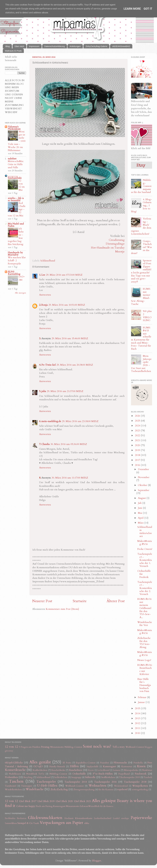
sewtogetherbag (140, 790)
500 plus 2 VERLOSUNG (147, 316)
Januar (142, 702)
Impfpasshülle (93, 767)
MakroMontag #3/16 (145, 654)
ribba (87, 823)
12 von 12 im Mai (22, 185)
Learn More (132, 9)
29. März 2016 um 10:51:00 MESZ (67, 305)
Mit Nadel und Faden (16, 225)
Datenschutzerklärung (55, 46)
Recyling (28, 777)
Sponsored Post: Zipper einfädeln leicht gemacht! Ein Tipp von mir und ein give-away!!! (141, 271)
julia (44, 391)
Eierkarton (22, 818)
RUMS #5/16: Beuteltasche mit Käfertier (145, 670)
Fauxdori (105, 763)
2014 (138, 713)
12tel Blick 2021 (82, 801)
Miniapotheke (131, 770)
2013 (138, 718)
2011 (138, 728)
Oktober (143, 485)
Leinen (117, 770)
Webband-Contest (135, 747)
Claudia (45, 444)
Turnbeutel (11, 786)
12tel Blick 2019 (46, 801)
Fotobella (138, 763)
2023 (138, 431)
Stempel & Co (25, 823)
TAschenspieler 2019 (129, 777)
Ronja (45, 305)
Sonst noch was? (97, 746)
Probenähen (11, 777)
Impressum (34, 46)
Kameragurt (109, 766)
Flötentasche (120, 763)
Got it (148, 9)
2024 (138, 426)
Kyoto (91, 770)
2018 (138, 455)
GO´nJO (38, 766)
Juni (140, 508)
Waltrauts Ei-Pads (13, 51)
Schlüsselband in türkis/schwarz (145, 532)
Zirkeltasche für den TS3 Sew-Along (144, 643)
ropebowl (122, 789)
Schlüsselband (48, 261)
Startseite (80, 601)
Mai (140, 513)
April (141, 518)
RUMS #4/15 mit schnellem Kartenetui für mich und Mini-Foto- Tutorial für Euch (141, 338)
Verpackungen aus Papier (61, 823)
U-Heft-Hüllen (47, 786)
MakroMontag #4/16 (145, 632)
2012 (138, 723)
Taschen (16, 781)
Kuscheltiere (76, 770)
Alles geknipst (104, 801)
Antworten (45, 295)
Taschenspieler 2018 (135, 782)
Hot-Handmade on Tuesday (108, 248)
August (142, 498)
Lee (43, 275)
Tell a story (119, 747)
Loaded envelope (121, 818)
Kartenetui (127, 766)
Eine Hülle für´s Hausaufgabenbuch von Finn (144, 685)
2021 (138, 440)
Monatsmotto (57, 747)
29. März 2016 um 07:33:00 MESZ (64, 275)
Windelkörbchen (13, 790)
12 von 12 (11, 747)
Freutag (45, 747)
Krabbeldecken (40, 770)
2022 (138, 435)
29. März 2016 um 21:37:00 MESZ (65, 391)
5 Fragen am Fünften (30, 747)
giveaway (9, 751)
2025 (138, 421)
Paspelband (124, 774)
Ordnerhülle (79, 774)
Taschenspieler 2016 (105, 782)
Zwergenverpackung (84, 790)
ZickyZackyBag (59, 789)
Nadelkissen (15, 774)
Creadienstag (117, 240)
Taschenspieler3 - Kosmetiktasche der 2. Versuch (145, 588)
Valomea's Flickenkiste (14, 128)
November (144, 477)
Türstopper (27, 786)
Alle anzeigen (20, 293)
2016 (138, 465)
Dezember (143, 469)
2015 (138, 708)
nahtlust (12, 159)
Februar (142, 697)
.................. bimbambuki (15, 177)
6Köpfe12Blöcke (14, 763)
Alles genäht (40, 762)
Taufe (36, 823)
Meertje (120, 252)
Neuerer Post (42, 601)
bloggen (148, 747)
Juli (140, 503)
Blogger (97, 861)
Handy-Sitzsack (57, 766)
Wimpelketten (140, 786)
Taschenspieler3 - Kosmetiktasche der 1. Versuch (145, 560)
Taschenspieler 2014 (76, 782)
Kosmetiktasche (15, 770)
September (144, 490)
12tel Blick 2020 (64, 801)
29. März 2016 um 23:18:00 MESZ (80, 421)
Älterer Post (116, 601)
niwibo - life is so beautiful (16, 199)
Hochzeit (69, 818)
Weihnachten (97, 786)
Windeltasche (35, 789)
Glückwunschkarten (45, 818)
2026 (138, 416)
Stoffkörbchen (108, 777)
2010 (138, 733)
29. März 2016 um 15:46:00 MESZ (70, 338)
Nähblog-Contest (73, 747)
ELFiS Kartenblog (14, 273)
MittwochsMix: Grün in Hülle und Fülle (16, 164)
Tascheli (148, 777)
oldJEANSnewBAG (121, 46)
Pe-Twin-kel (49, 365)
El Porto (67, 763)
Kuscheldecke (58, 770)
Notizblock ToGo (35, 774)
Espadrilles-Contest (86, 763)
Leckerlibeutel (103, 770)
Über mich (19, 46)
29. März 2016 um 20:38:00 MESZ (75, 365)
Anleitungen (75, 46)
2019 (138, 450)
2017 (138, 460)
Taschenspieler (46, 782)
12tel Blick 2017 (28, 801)
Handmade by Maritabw (15, 254)
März (141, 523)
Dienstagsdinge (115, 244)
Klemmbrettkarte (84, 818)
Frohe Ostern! (145, 549)
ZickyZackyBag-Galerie (96, 46)
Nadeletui (147, 770)
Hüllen (74, 766)
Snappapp (76, 777)
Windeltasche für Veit (145, 624)
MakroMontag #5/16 (145, 543)
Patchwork (141, 774)
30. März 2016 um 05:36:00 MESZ (69, 444)
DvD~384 (22, 278)
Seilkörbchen (61, 777)
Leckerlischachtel (103, 818)
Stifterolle (90, 777)
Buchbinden (10, 818)
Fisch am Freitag (44, 806)
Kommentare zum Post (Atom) (62, 609)
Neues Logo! (144, 660)
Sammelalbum (11, 823)
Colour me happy (26, 806)
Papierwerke (141, 818)
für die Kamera (106, 790)
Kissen (141, 766)
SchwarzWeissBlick (90, 806)
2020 (138, 445)
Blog (8, 46)
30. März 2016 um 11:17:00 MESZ (70, 478)
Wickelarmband (121, 786)
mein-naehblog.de (51, 421)
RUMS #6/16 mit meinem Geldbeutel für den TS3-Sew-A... (144, 608)
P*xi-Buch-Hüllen (103, 774)
